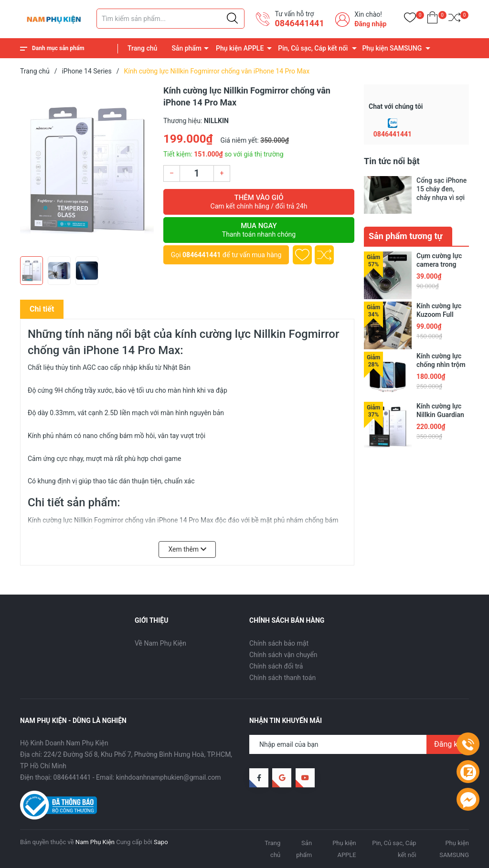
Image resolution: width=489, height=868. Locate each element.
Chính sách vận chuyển (283, 655)
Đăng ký (448, 744)
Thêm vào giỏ (259, 202)
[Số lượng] (197, 173)
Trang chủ (142, 48)
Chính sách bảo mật (279, 643)
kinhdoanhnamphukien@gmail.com (169, 777)
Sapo (161, 842)
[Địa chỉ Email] (359, 744)
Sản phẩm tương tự (406, 236)
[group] (87, 168)
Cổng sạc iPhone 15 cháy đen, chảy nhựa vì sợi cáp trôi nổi (441, 189)
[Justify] (232, 19)
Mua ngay (259, 230)
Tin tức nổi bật (392, 161)
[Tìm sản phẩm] (170, 19)
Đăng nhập (370, 24)
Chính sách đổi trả (276, 666)
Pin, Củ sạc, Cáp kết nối (313, 48)
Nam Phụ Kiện (95, 842)
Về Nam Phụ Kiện (160, 643)
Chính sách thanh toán (282, 678)
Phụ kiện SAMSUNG (392, 48)
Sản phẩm (186, 48)
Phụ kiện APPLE (240, 48)
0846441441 (299, 23)
